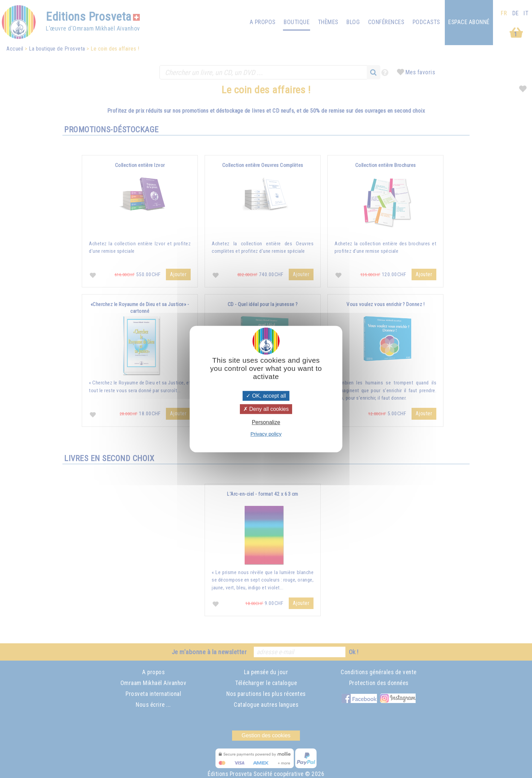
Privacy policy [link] (266, 434)
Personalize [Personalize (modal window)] (266, 422)
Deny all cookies (266, 409)
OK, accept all (266, 396)
